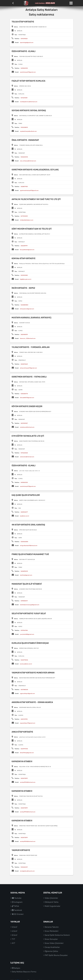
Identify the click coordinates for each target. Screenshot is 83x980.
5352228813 (24, 127)
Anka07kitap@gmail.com (27, 753)
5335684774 (24, 394)
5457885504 (24, 690)
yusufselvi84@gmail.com (27, 634)
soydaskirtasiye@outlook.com (28, 131)
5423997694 (24, 749)
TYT (13, 939)
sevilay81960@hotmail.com (28, 782)
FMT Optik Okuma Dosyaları (56, 955)
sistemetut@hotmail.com (27, 457)
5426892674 (24, 571)
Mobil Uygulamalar (53, 906)
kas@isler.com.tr (25, 516)
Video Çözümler (51, 898)
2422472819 (24, 778)
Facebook (17, 910)
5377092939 (24, 216)
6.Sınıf (15, 931)
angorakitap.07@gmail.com (28, 723)
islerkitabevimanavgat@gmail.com (30, 605)
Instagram (17, 902)
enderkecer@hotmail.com (27, 427)
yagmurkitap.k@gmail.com (27, 694)
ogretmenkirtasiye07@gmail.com (29, 190)
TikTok (15, 906)
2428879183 (24, 187)
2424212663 (24, 364)
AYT (13, 943)
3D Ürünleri (18, 914)
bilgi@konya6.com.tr (26, 279)
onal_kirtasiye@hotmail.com (28, 161)
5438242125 (24, 68)
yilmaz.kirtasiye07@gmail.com (28, 368)
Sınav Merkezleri (52, 931)
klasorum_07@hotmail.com (28, 338)
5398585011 (24, 601)
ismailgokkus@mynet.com (27, 871)
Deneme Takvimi (52, 927)
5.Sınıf (15, 927)
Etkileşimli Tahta (52, 902)
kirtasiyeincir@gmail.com (27, 309)
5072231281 (24, 98)
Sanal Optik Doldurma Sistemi (57, 935)
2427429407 (24, 423)
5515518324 (24, 39)
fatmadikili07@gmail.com (27, 398)
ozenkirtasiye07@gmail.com (28, 72)
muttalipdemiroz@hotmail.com (29, 102)
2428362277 (24, 512)
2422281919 (24, 246)
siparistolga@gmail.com (27, 43)
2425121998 (24, 719)
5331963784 (24, 630)
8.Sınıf (15, 935)
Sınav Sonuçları (51, 939)
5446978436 (24, 660)
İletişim (16, 968)
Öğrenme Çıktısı (51, 951)
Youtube (17, 898)
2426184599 (24, 335)
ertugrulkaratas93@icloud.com (29, 546)
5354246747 (24, 867)
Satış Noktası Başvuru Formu (24, 972)
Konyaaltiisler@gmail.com (27, 250)
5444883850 (24, 305)
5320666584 (24, 542)
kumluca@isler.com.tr (26, 664)
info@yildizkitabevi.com (27, 220)
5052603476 (24, 157)
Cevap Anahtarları (52, 947)
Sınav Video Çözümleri (54, 943)
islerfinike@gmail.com (26, 575)
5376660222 (24, 453)
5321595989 (24, 275)
